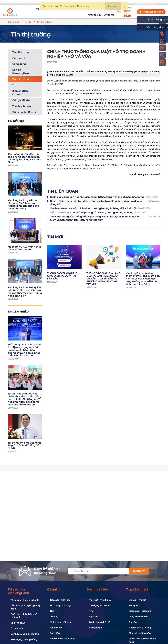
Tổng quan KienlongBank (23, 600)
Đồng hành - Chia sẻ (24, 108)
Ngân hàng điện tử (59, 622)
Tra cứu (131, 622)
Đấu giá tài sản (21, 96)
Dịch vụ (52, 617)
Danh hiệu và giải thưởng (23, 634)
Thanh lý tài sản (22, 102)
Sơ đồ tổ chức (16, 623)
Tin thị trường (21, 75)
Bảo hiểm (53, 633)
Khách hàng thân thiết (60, 639)
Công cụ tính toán (137, 617)
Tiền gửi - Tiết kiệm (59, 600)
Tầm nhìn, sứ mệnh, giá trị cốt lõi (25, 607)
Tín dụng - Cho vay (58, 606)
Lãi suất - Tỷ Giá (136, 600)
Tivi (14, 81)
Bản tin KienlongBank (21, 68)
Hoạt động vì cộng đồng (22, 640)
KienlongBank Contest (21, 89)
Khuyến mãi (55, 628)
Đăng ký (139, 571)
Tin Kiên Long (21, 48)
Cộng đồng (19, 60)
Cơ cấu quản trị (17, 628)
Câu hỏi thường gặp (138, 633)
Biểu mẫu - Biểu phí (138, 611)
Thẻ (50, 611)
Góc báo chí (19, 54)
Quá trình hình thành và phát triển (25, 616)
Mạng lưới (132, 606)
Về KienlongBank (32, 10)
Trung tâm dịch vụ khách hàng (141, 640)
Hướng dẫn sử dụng (138, 628)
